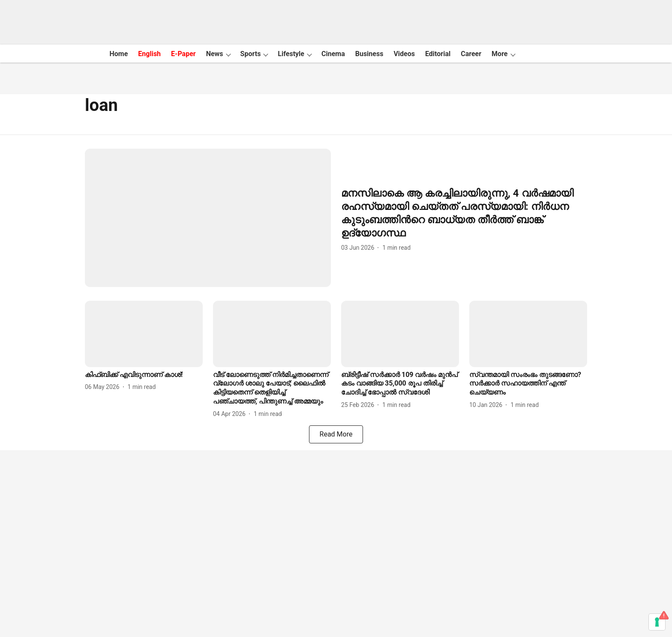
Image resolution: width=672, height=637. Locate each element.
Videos (404, 54)
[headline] (464, 214)
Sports (251, 54)
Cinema (333, 54)
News (215, 54)
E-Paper (183, 54)
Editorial (438, 54)
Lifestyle (291, 54)
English (149, 54)
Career (471, 54)
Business (369, 54)
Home (118, 54)
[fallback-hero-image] (208, 218)
